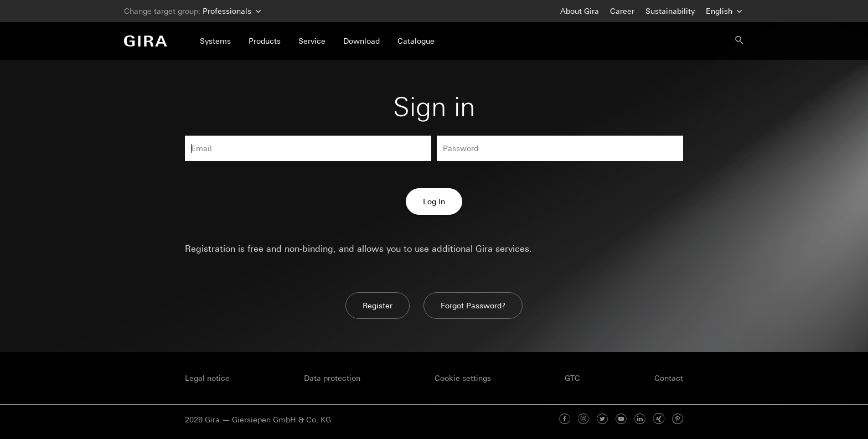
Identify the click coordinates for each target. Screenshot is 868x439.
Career (622, 11)
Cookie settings (463, 378)
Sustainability (670, 11)
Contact (669, 378)
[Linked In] (640, 420)
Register (378, 306)
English (723, 11)
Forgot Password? (473, 306)
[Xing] (659, 420)
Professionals (231, 11)
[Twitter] (602, 420)
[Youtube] (621, 420)
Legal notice (207, 378)
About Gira (580, 11)
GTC (572, 378)
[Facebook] (565, 420)
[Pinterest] (678, 420)
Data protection (332, 378)
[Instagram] (583, 420)
